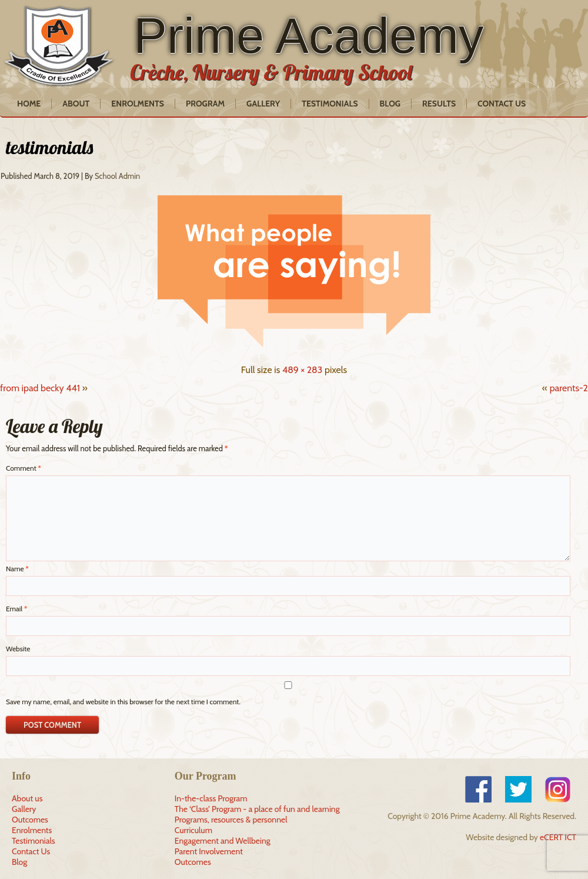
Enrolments (138, 104)
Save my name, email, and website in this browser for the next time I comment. (123, 702)
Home (29, 104)
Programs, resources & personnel (231, 820)
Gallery (263, 104)
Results (439, 104)
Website (18, 649)
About (76, 104)
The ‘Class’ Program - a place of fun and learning (257, 809)
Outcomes (30, 820)
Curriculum (193, 830)
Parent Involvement (209, 851)
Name (17, 569)
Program (205, 104)
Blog (390, 104)
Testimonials (330, 104)
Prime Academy (308, 36)
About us (27, 798)
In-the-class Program (211, 798)
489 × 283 (302, 370)
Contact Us (502, 104)
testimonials (49, 147)
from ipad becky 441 (40, 388)
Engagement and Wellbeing (223, 841)
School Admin (117, 176)
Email (16, 609)
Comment (24, 468)
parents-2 (569, 388)
